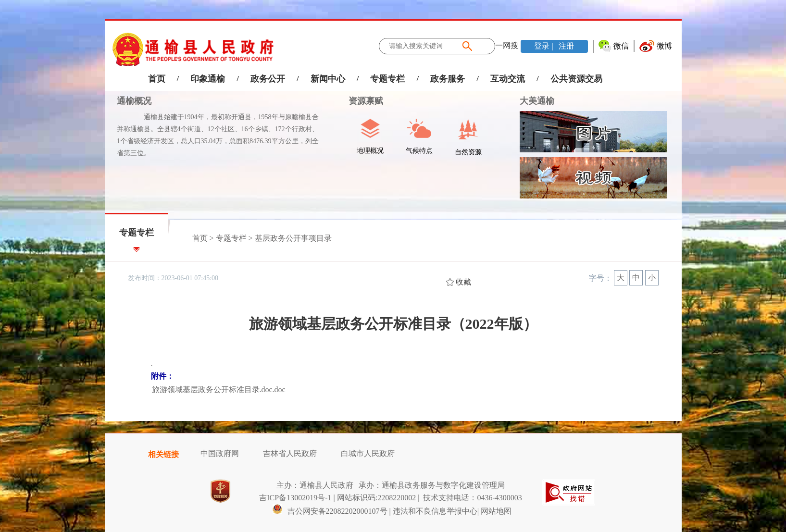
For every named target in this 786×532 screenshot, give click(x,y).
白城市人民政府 (368, 453)
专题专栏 (387, 79)
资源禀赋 (361, 101)
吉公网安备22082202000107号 (330, 511)
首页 (157, 79)
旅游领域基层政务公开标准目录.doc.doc (219, 390)
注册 (565, 46)
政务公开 (268, 79)
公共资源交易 (576, 79)
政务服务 (448, 79)
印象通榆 (208, 79)
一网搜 (507, 45)
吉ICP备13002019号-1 (295, 498)
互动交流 (508, 79)
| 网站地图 (494, 511)
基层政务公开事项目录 (293, 238)
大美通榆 (537, 101)
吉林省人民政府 (290, 453)
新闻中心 (328, 79)
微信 (621, 46)
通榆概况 (134, 101)
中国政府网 (220, 453)
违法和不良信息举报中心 (435, 511)
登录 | (544, 46)
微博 (664, 46)
